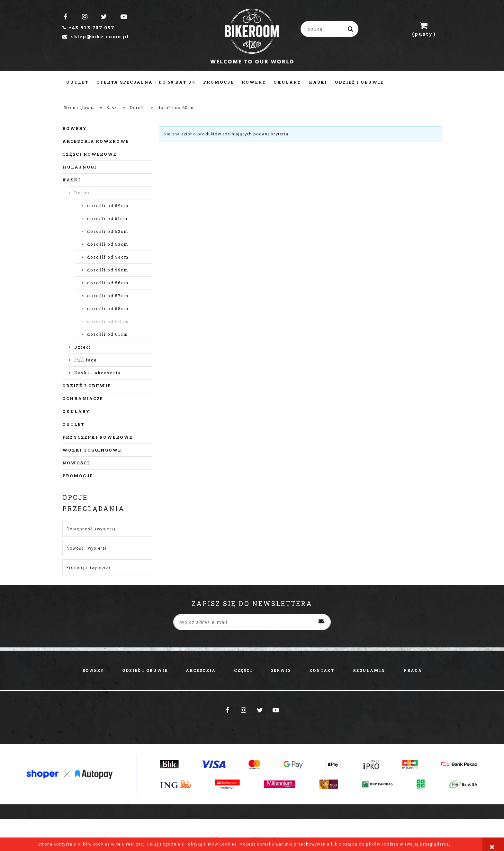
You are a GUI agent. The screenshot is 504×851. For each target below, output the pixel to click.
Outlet (74, 424)
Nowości (76, 463)
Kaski (72, 180)
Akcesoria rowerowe (96, 141)
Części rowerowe (90, 154)
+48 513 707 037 (88, 27)
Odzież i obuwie (87, 386)
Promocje (78, 476)
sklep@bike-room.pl (95, 36)
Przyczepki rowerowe (98, 437)
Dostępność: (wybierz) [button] (91, 529)
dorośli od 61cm (108, 334)
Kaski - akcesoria (97, 373)
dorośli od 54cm (108, 257)
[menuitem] (77, 82)
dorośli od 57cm (108, 296)
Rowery (75, 128)
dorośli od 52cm (108, 231)
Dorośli (84, 193)
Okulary (76, 411)
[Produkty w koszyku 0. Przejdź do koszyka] (424, 29)
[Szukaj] (351, 29)
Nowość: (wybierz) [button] (86, 548)
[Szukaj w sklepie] (331, 29)
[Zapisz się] (321, 622)
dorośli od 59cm (108, 206)
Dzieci (83, 347)
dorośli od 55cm (108, 270)
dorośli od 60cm (108, 321)
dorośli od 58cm (108, 308)
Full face (86, 360)
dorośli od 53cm (108, 244)
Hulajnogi (80, 167)
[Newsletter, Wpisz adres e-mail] (252, 622)
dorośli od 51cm (108, 218)
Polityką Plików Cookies (211, 844)
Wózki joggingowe (92, 450)
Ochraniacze (83, 398)
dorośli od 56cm (108, 283)
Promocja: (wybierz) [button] (88, 567)
